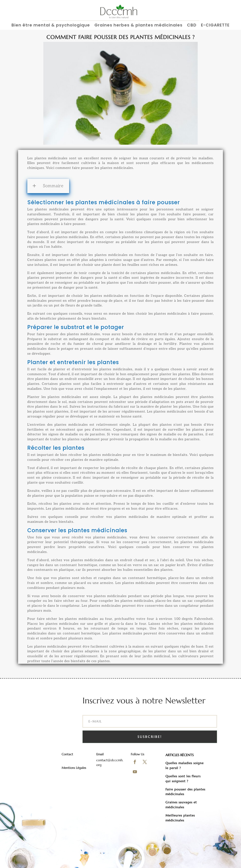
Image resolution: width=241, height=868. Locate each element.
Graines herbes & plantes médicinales (138, 25)
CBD (192, 25)
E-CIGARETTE (215, 25)
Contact (67, 754)
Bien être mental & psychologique (51, 25)
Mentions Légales (74, 768)
